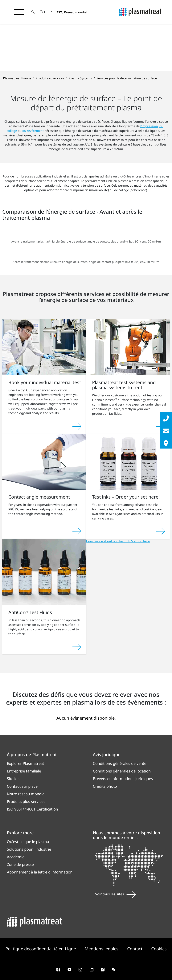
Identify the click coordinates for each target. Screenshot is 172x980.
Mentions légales (102, 949)
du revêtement (33, 131)
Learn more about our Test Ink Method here (118, 541)
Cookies (159, 949)
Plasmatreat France (17, 78)
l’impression (149, 126)
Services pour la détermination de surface (127, 78)
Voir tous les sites (116, 894)
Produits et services (50, 78)
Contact (135, 949)
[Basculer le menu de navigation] (19, 12)
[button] (33, 12)
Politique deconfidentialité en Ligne (41, 949)
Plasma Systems (81, 78)
